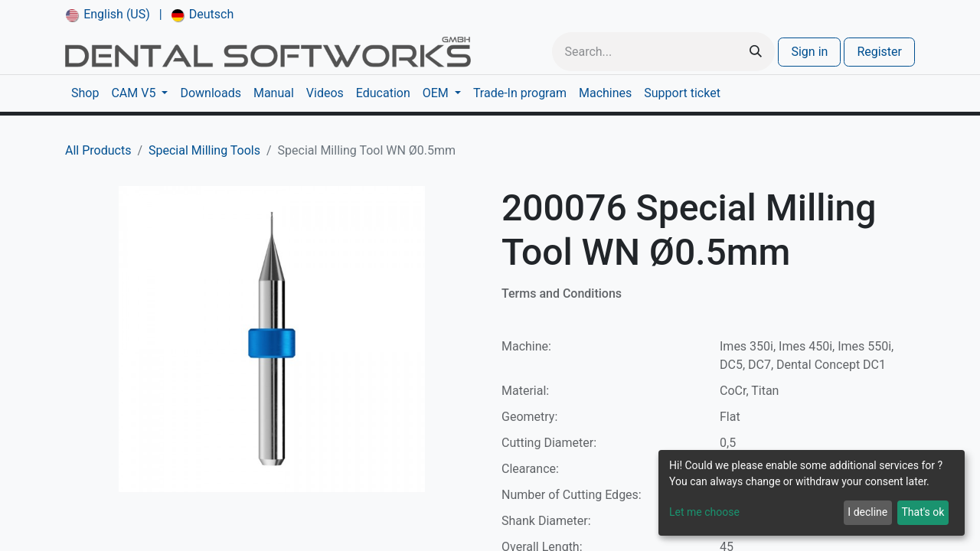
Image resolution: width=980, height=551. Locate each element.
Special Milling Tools (204, 150)
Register (879, 52)
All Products (98, 150)
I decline (867, 512)
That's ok (923, 512)
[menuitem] (108, 15)
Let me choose (704, 512)
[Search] (756, 52)
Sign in (809, 52)
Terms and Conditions (562, 293)
